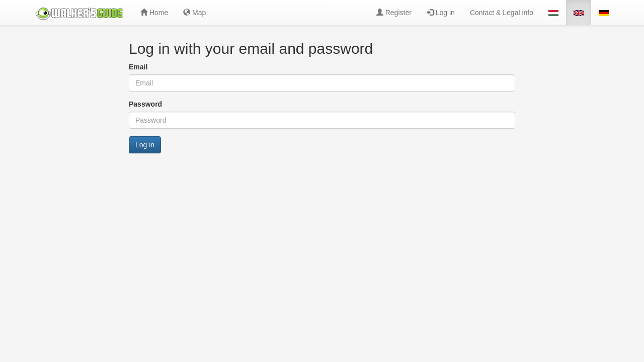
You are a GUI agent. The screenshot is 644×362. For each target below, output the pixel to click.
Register (394, 13)
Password (145, 104)
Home (154, 13)
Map (194, 13)
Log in (441, 13)
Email (138, 67)
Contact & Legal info (502, 13)
